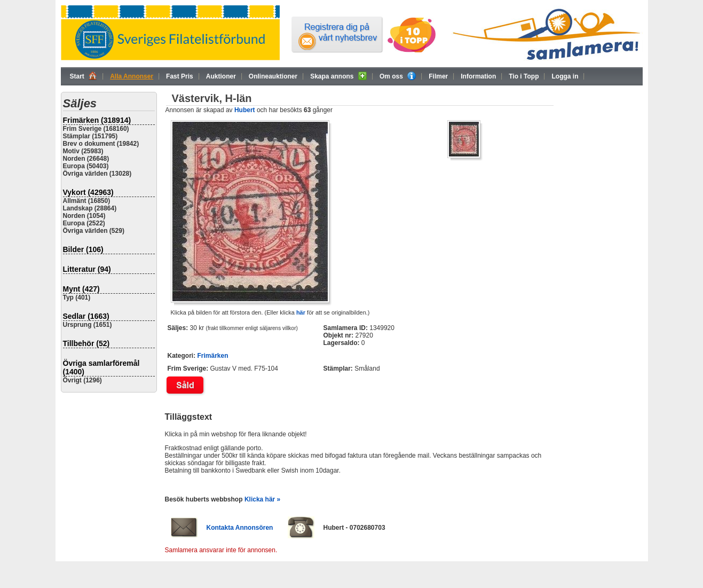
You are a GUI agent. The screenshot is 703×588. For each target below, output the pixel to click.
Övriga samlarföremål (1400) (101, 367)
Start (84, 76)
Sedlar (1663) (86, 316)
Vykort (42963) (88, 192)
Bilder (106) (83, 249)
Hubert (245, 110)
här (301, 312)
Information (478, 76)
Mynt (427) (81, 289)
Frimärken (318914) (97, 120)
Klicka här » (262, 499)
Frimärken (213, 356)
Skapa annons (338, 76)
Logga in (565, 76)
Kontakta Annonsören (240, 528)
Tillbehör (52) (86, 343)
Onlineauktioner (273, 76)
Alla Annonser (132, 76)
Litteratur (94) (87, 269)
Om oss (398, 76)
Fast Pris (180, 76)
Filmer (438, 76)
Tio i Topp (524, 76)
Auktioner (221, 76)
